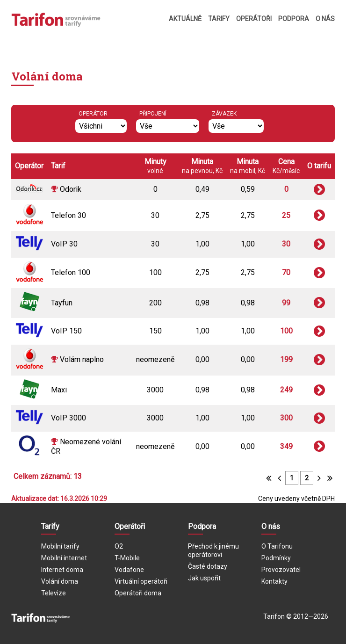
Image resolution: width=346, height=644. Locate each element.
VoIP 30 (64, 244)
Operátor (93, 114)
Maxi (59, 390)
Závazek (224, 114)
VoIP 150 (66, 331)
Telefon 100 (71, 272)
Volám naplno (82, 359)
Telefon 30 (68, 215)
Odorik (71, 189)
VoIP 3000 (68, 418)
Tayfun (62, 303)
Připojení (153, 114)
